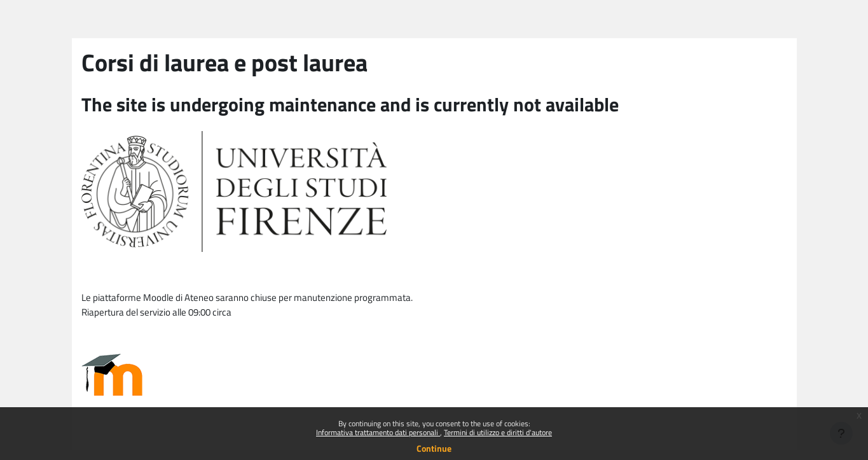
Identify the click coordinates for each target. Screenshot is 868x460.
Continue (434, 448)
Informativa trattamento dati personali (378, 432)
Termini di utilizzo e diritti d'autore (498, 432)
